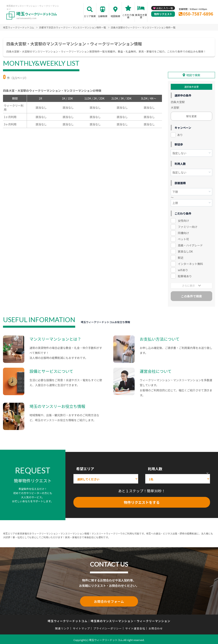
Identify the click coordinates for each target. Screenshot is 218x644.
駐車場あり (185, 275)
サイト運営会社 (135, 627)
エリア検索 (90, 16)
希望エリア (85, 468)
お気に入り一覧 (165, 8)
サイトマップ (81, 627)
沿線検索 (103, 16)
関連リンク (62, 627)
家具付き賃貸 (141, 16)
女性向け (183, 220)
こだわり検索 (128, 16)
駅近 (181, 257)
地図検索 (115, 16)
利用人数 (155, 468)
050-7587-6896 (198, 14)
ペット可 (183, 238)
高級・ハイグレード (190, 245)
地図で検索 (193, 74)
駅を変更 (191, 116)
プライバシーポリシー (108, 627)
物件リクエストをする (142, 502)
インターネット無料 (190, 263)
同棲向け (183, 232)
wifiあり (183, 269)
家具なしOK (185, 251)
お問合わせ (156, 627)
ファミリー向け (187, 226)
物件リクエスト (163, 14)
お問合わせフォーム (109, 600)
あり (180, 134)
